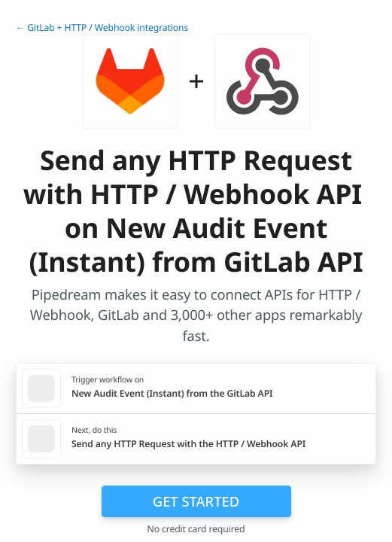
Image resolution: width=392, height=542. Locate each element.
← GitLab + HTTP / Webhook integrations (102, 27)
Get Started (196, 501)
